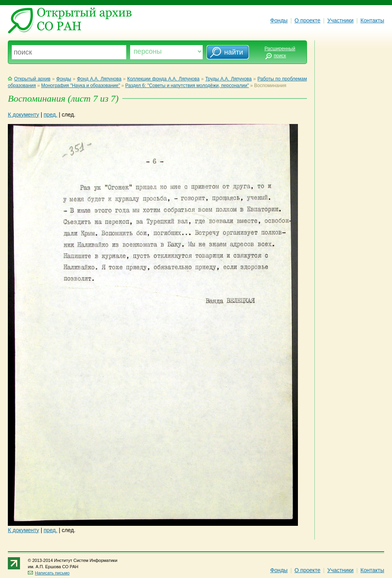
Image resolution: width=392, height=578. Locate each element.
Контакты (372, 20)
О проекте (307, 20)
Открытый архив (29, 79)
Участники (340, 20)
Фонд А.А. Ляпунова (99, 79)
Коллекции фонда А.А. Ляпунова (163, 79)
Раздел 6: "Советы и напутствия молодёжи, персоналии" (187, 86)
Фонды (279, 20)
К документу (24, 115)
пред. (50, 115)
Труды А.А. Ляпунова (229, 79)
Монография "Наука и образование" (81, 86)
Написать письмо (49, 573)
